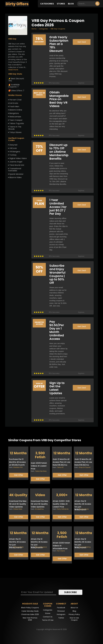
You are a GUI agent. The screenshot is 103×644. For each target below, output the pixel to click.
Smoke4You (39, 509)
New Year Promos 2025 (30, 619)
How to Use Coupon (74, 619)
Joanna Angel (15, 162)
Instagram (61, 614)
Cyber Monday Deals (30, 611)
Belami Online (15, 110)
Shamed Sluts (18, 547)
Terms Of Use (48, 620)
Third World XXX (16, 165)
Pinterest (61, 611)
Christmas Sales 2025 (30, 614)
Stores (61, 4)
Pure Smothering (85, 547)
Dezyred (13, 145)
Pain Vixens (61, 551)
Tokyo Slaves (15, 132)
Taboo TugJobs (16, 123)
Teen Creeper (15, 120)
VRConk (12, 148)
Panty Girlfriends (63, 509)
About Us (74, 608)
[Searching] (97, 4)
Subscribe (70, 592)
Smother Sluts (84, 509)
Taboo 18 (60, 467)
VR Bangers (14, 152)
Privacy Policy (74, 614)
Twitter (61, 618)
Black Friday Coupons (30, 608)
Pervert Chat (15, 100)
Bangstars (14, 113)
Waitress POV (18, 467)
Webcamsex (15, 117)
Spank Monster (16, 174)
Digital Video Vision (17, 158)
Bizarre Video (15, 177)
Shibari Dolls (18, 509)
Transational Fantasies (15, 170)
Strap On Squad (85, 467)
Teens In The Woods (15, 128)
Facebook (61, 608)
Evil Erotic (13, 103)
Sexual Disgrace (41, 547)
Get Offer (19, 475)
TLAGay (12, 155)
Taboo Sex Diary (41, 471)
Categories (47, 4)
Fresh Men (14, 107)
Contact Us (48, 617)
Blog (71, 4)
